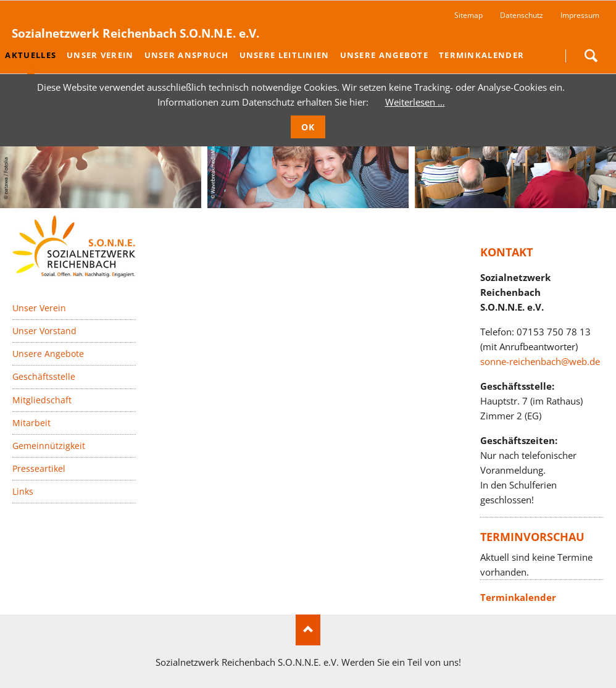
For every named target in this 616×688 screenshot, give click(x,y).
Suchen (591, 56)
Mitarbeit (31, 423)
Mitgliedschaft (42, 399)
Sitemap (468, 15)
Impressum (580, 15)
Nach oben (308, 630)
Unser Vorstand (44, 331)
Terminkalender (518, 597)
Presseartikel (39, 468)
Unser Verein (39, 308)
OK (308, 127)
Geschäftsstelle (44, 376)
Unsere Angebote (48, 354)
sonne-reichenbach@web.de (540, 361)
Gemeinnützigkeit (49, 446)
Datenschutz (522, 15)
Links (23, 491)
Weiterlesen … (415, 102)
